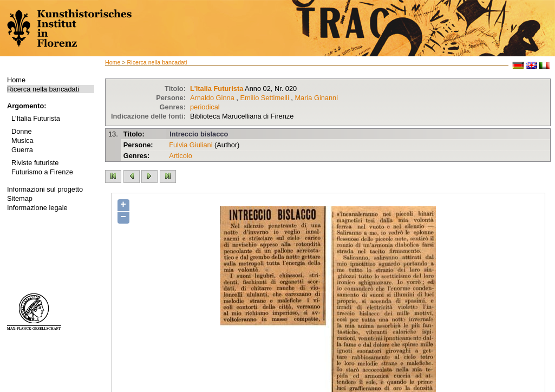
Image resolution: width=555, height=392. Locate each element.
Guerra (22, 150)
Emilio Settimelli (264, 98)
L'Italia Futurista (36, 118)
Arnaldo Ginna (212, 98)
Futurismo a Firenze (42, 172)
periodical (205, 107)
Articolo (181, 156)
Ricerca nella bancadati (43, 89)
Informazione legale (37, 208)
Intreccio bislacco (199, 134)
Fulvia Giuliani (191, 145)
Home (16, 80)
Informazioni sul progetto (45, 189)
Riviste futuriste (35, 163)
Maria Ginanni (316, 98)
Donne (22, 131)
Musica (22, 141)
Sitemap (20, 198)
